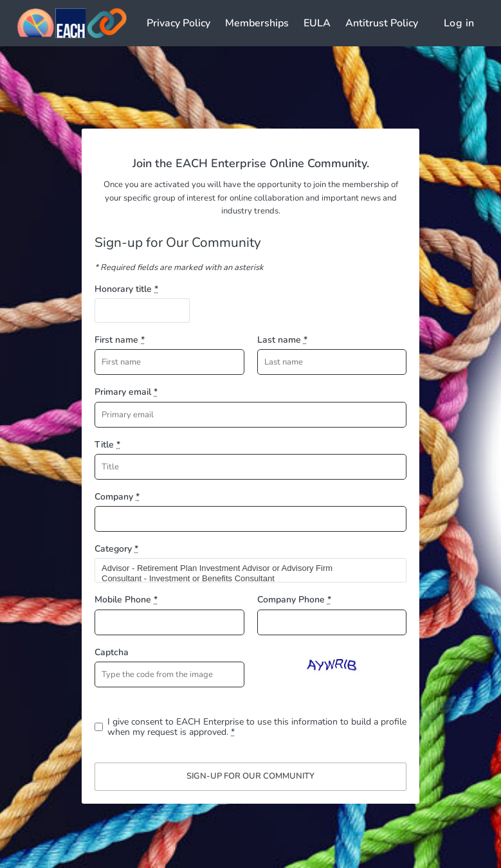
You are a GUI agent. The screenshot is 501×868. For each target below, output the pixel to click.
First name (120, 340)
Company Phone (294, 600)
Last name (282, 340)
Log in (459, 23)
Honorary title (126, 289)
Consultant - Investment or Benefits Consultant (245, 579)
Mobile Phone (126, 600)
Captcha (112, 652)
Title (107, 445)
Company (117, 497)
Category (116, 549)
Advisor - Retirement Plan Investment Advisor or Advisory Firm (245, 568)
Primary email (126, 392)
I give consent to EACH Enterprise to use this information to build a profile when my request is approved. (257, 727)
